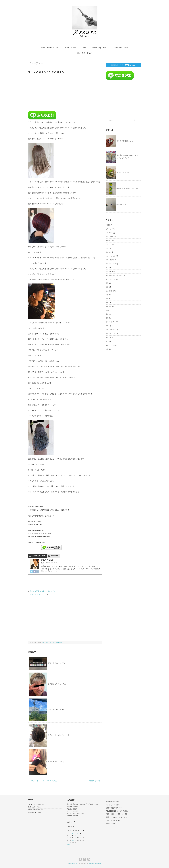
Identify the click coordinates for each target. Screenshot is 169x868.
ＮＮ (107, 349)
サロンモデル (110, 260)
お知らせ (108, 229)
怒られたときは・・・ (38, 594)
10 (78, 836)
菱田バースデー (111, 322)
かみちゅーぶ (110, 237)
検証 (107, 314)
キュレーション (111, 256)
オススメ (108, 252)
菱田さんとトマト (123, 172)
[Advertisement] (48, 94)
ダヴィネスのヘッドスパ (57, 663)
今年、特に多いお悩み (56, 709)
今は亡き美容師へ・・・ (75, 809)
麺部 (107, 341)
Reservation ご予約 (121, 48)
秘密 (107, 318)
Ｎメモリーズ (110, 345)
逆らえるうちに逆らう (56, 762)
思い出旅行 (109, 291)
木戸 (107, 303)
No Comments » (57, 642)
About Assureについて (49, 48)
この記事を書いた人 (38, 556)
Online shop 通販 (99, 48)
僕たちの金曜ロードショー (114, 276)
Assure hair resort (74, 864)
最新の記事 (54, 556)
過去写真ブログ (111, 334)
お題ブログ (109, 233)
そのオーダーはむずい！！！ (59, 735)
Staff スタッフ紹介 (85, 53)
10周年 (108, 225)
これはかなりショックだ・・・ (59, 684)
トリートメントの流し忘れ (75, 814)
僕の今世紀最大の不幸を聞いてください (44, 591)
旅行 (107, 299)
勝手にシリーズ (111, 279)
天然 (107, 283)
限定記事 (108, 338)
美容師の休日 (121, 205)
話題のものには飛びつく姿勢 (127, 189)
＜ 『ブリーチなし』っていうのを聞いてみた (42, 781)
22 (73, 840)
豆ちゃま (108, 326)
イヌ (107, 248)
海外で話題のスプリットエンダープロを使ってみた (83, 804)
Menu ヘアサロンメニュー (75, 48)
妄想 (107, 287)
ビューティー (36, 63)
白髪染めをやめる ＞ (95, 781)
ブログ (108, 272)
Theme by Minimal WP (95, 864)
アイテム (108, 244)
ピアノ (108, 268)
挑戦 (107, 295)
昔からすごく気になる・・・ (127, 141)
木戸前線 (108, 307)
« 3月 (68, 844)
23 (75, 840)
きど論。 (108, 241)
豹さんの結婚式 (111, 330)
